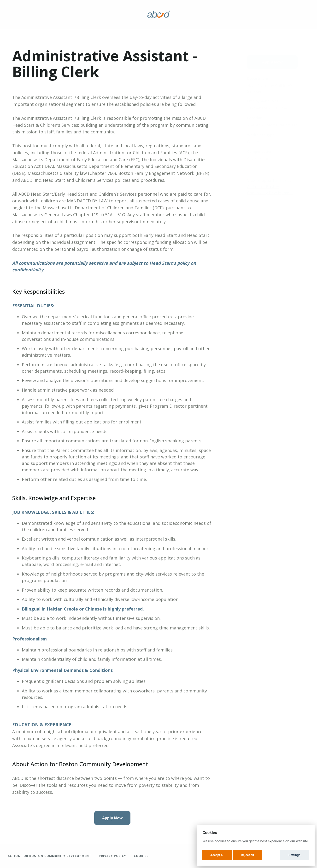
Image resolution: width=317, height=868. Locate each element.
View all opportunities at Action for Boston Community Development (270, 186)
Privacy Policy (112, 856)
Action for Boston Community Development (49, 856)
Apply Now (112, 818)
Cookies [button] (141, 856)
